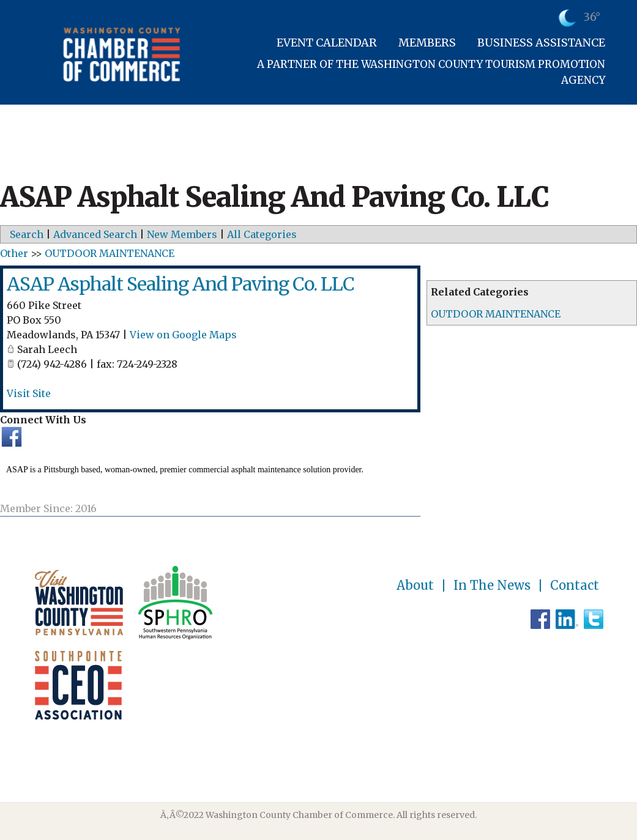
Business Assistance (541, 43)
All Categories (262, 234)
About (415, 585)
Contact (575, 585)
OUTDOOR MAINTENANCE (496, 314)
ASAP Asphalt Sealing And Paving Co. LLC (181, 284)
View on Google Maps (183, 335)
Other (14, 253)
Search (27, 234)
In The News (492, 585)
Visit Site (29, 393)
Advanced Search (95, 234)
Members (427, 43)
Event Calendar (327, 43)
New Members (182, 234)
